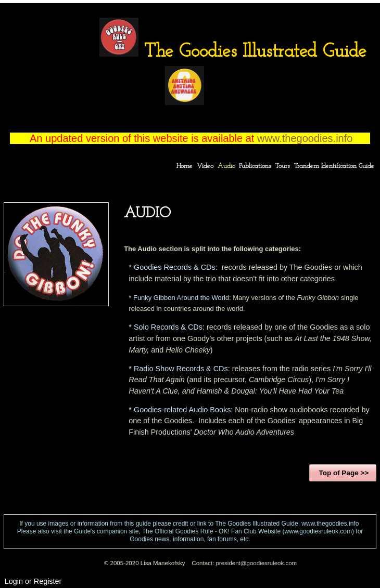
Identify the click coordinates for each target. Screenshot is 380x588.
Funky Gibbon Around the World (181, 298)
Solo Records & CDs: (169, 327)
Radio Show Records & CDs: (182, 369)
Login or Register (33, 581)
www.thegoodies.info (306, 138)
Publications (255, 166)
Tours (283, 166)
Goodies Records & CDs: (176, 267)
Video (205, 166)
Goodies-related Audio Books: (183, 410)
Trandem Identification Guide (334, 166)
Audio (226, 166)
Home (185, 166)
